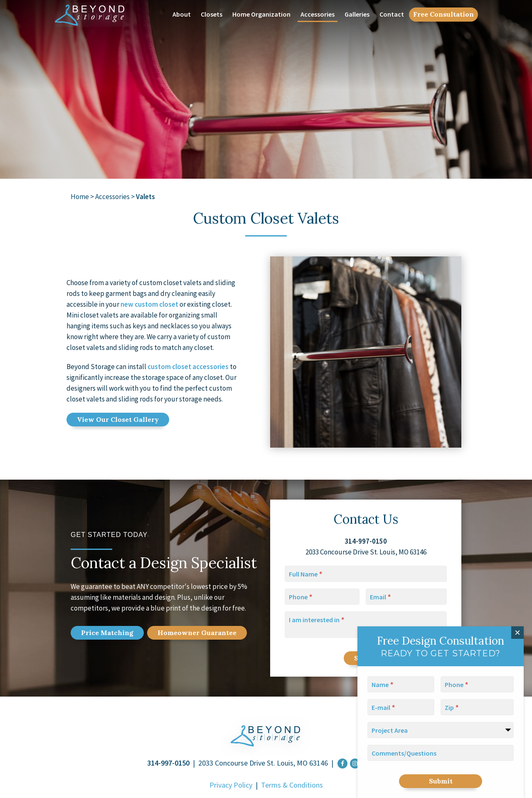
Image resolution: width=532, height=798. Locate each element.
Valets (145, 197)
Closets (212, 14)
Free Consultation (443, 14)
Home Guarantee (197, 633)
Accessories (318, 14)
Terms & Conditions (292, 785)
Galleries (357, 14)
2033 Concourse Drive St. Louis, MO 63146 (263, 763)
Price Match (107, 633)
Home (80, 197)
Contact (392, 14)
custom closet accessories (188, 367)
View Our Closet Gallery (118, 419)
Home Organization (261, 14)
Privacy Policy (231, 785)
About (182, 14)
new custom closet (149, 304)
